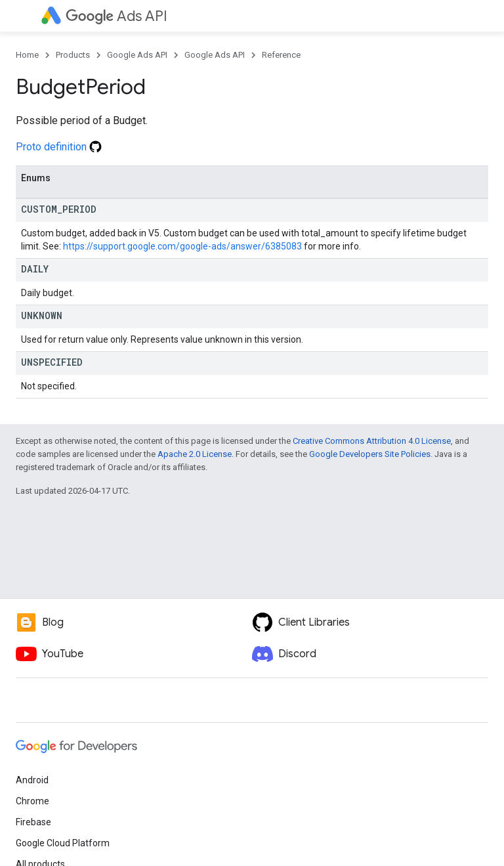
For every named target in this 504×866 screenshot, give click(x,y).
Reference (281, 55)
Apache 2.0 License (195, 454)
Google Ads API (137, 55)
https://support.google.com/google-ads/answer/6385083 (182, 246)
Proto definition (59, 147)
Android (32, 780)
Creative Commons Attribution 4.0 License (372, 441)
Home (27, 55)
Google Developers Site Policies (370, 454)
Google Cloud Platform (63, 843)
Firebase (33, 822)
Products (73, 55)
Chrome (32, 801)
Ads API (116, 16)
